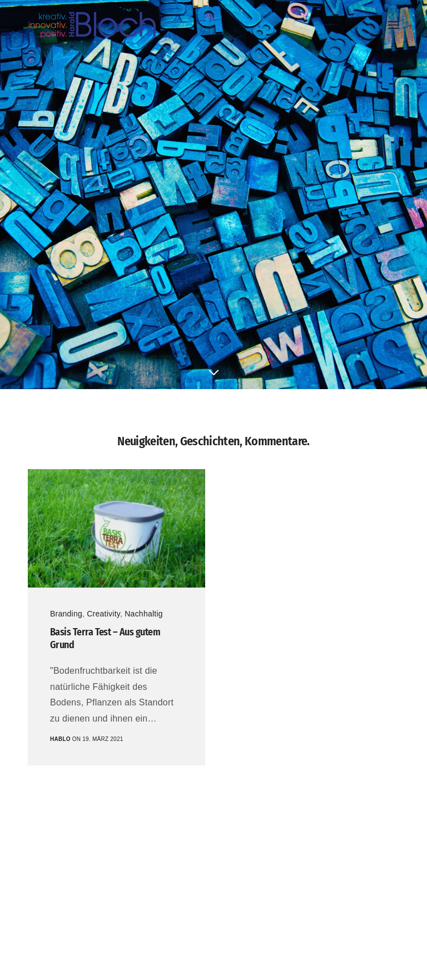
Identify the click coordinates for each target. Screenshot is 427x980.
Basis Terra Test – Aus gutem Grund (105, 638)
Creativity (103, 614)
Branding (66, 614)
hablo (60, 739)
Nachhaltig (144, 614)
